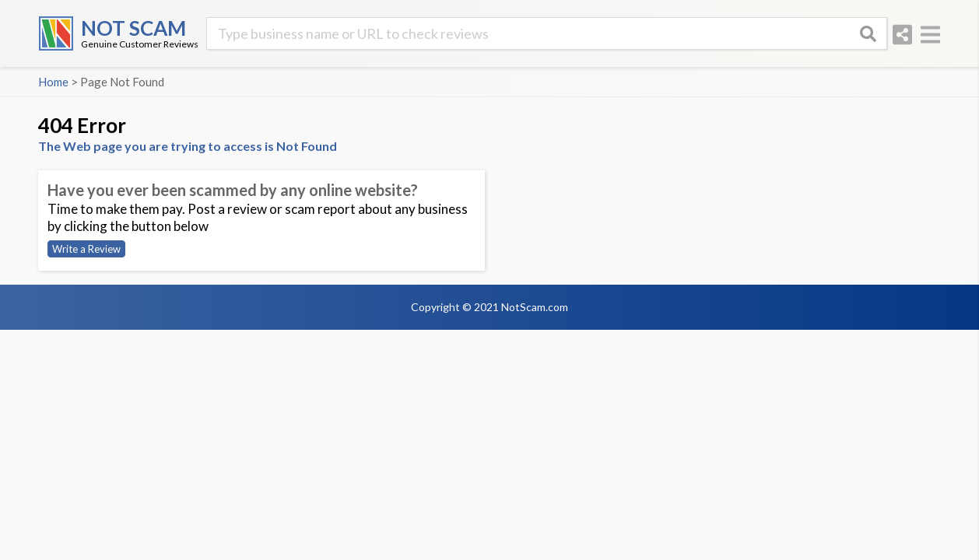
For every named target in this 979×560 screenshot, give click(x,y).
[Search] (868, 33)
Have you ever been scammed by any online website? (233, 190)
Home (53, 82)
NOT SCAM (133, 28)
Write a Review (86, 249)
